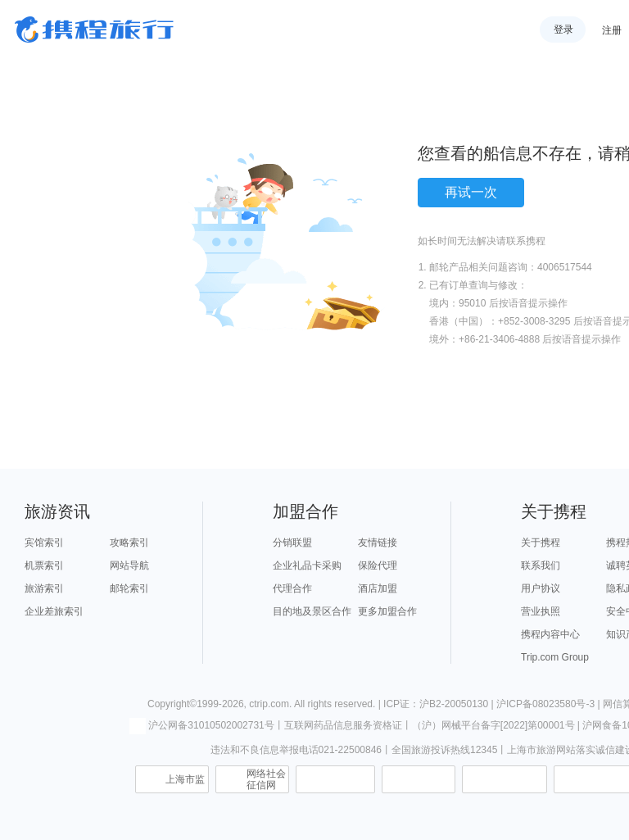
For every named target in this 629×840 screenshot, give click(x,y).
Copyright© (172, 704)
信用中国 (505, 779)
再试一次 (471, 192)
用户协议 (541, 588)
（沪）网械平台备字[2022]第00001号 (493, 725)
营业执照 (541, 611)
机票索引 (44, 565)
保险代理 (378, 565)
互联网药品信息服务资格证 (343, 725)
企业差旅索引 (54, 611)
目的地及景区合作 (312, 611)
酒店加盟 (378, 588)
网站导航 (129, 565)
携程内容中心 (550, 634)
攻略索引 (129, 543)
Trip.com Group (555, 657)
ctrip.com (269, 704)
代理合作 (292, 588)
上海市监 (185, 779)
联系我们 (541, 565)
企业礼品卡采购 (307, 565)
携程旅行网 (94, 30)
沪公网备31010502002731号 (201, 725)
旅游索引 (44, 588)
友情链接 (378, 543)
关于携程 (541, 543)
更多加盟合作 (387, 611)
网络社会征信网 (266, 779)
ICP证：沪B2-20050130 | (440, 704)
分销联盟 (292, 543)
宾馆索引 (44, 543)
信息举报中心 (335, 779)
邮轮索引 (129, 588)
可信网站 (419, 779)
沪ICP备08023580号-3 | (550, 704)
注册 (612, 30)
